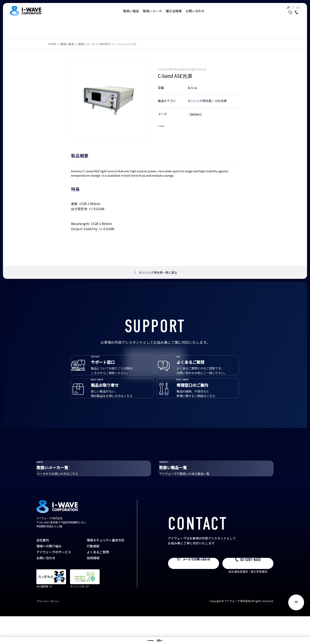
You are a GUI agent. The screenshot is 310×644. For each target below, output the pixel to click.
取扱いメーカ (152, 15)
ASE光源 (221, 97)
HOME (52, 44)
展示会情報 (174, 15)
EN (288, 11)
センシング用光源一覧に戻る (155, 272)
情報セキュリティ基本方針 (106, 568)
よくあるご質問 (98, 580)
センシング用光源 (199, 97)
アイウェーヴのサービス (54, 580)
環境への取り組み (49, 574)
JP (278, 11)
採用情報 (93, 586)
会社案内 (43, 568)
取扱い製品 (131, 15)
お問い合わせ (195, 15)
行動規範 (93, 574)
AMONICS (105, 44)
